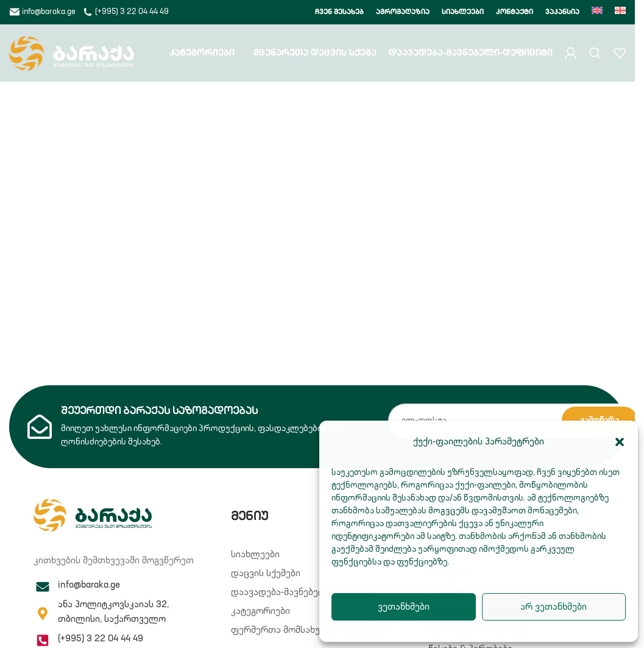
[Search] (595, 55)
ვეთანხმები (404, 607)
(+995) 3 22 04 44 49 (126, 12)
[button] (620, 442)
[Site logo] (72, 55)
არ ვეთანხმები (554, 607)
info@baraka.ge (43, 12)
